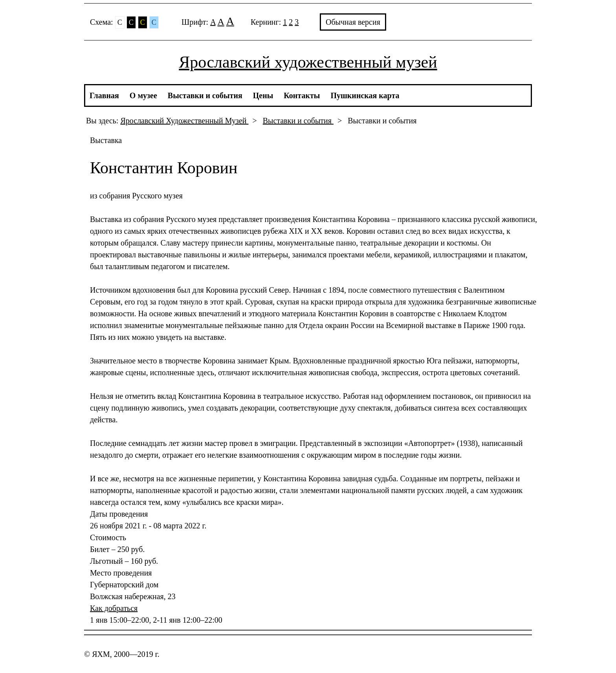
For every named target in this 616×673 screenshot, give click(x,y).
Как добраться (114, 608)
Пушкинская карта (365, 95)
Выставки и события (205, 95)
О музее (143, 95)
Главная (104, 95)
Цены (263, 95)
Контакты (302, 95)
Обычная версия (353, 22)
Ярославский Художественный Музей (184, 121)
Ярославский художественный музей (308, 62)
